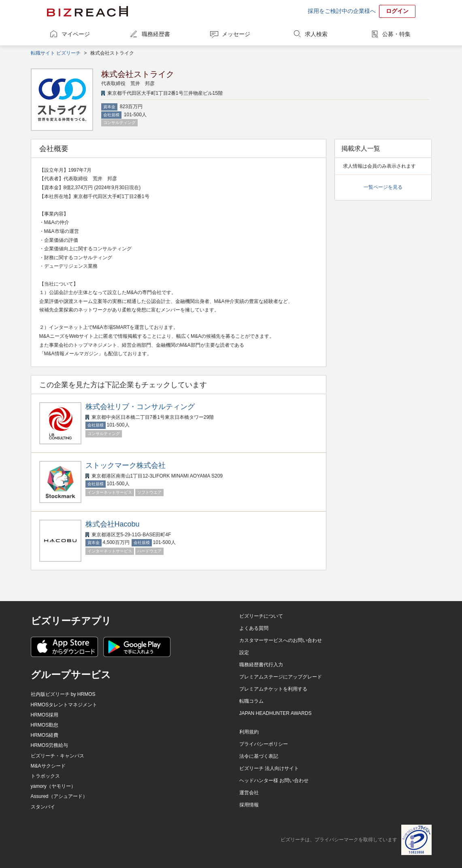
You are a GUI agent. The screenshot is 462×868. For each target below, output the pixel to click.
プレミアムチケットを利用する (273, 689)
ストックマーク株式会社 (126, 465)
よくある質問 (254, 628)
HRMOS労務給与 (50, 745)
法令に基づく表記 (259, 756)
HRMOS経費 (45, 735)
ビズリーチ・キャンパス (57, 756)
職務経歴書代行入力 (261, 665)
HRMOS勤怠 (45, 725)
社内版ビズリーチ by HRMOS (63, 694)
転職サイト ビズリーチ (56, 53)
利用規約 (249, 732)
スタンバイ (43, 807)
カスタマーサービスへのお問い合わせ (281, 640)
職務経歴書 (156, 34)
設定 (244, 653)
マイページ (76, 34)
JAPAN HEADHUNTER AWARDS (276, 713)
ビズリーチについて (261, 616)
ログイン (397, 11)
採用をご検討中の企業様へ (342, 11)
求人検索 (316, 34)
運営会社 (249, 793)
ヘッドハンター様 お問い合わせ (274, 781)
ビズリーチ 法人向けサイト (269, 768)
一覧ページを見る (383, 187)
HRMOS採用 (45, 715)
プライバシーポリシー (264, 744)
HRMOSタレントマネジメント (64, 705)
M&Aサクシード (48, 766)
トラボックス (45, 776)
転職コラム (251, 701)
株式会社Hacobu (113, 524)
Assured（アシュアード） (59, 796)
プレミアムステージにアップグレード (281, 677)
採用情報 (249, 805)
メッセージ (236, 34)
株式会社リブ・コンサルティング (140, 407)
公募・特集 (396, 34)
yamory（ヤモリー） (53, 786)
